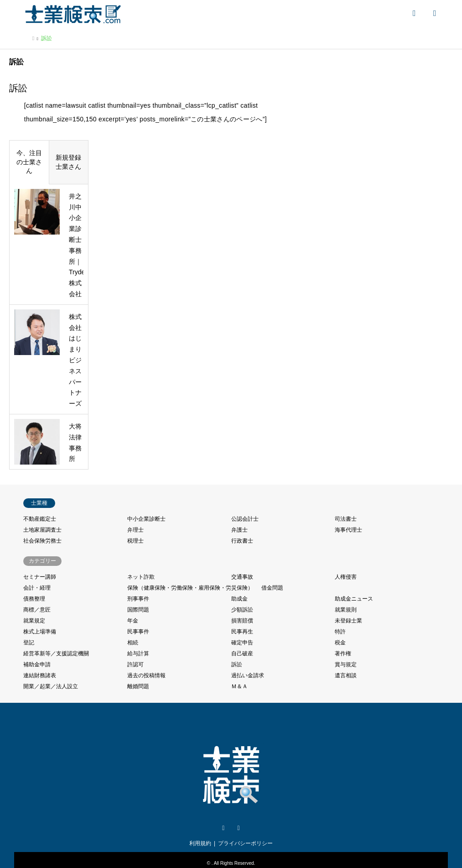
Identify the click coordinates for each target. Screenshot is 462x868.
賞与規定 (346, 664)
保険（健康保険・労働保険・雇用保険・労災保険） (190, 588)
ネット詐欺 (141, 577)
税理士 (135, 541)
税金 (340, 643)
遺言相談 (346, 675)
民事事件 (138, 632)
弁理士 (135, 530)
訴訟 (237, 664)
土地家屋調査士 (42, 530)
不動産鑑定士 (40, 519)
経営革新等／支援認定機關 (56, 654)
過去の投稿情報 (146, 675)
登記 (29, 643)
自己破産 (242, 654)
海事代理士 (348, 530)
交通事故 (242, 577)
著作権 (343, 654)
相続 (133, 643)
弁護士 (239, 530)
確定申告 (242, 643)
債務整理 (34, 599)
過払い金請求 (248, 675)
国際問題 (138, 610)
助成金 (239, 599)
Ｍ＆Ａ (239, 686)
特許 (340, 632)
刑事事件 (138, 599)
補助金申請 (37, 664)
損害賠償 (242, 621)
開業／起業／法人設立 (51, 686)
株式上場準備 (40, 632)
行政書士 (242, 541)
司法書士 (346, 519)
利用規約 (200, 843)
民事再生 (242, 632)
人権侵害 (346, 577)
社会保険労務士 (42, 541)
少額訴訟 (242, 610)
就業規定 (34, 621)
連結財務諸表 (40, 675)
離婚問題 (138, 686)
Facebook (239, 828)
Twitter (223, 828)
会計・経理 (37, 588)
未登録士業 (348, 621)
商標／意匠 (37, 610)
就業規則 (346, 610)
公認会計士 (245, 519)
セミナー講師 (40, 577)
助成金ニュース (354, 599)
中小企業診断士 (146, 519)
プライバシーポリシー (245, 843)
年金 (133, 621)
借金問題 (272, 588)
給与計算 (138, 654)
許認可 (135, 664)
